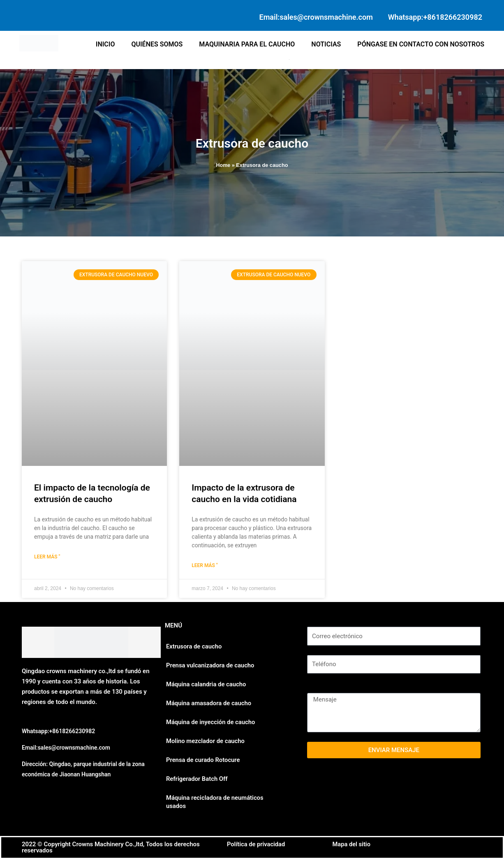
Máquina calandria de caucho (207, 684)
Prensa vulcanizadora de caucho (211, 665)
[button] (290, 59)
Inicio (105, 44)
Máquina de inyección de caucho (211, 722)
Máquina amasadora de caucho (209, 703)
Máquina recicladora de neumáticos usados (215, 802)
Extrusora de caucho (194, 646)
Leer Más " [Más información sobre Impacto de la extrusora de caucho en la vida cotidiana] (205, 565)
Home (223, 165)
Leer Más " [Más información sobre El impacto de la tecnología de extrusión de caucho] (47, 557)
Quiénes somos (157, 44)
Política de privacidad (257, 844)
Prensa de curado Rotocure (203, 760)
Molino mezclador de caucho (206, 741)
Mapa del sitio (352, 844)
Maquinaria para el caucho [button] (247, 44)
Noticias (326, 44)
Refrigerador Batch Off (197, 779)
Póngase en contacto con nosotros (421, 44)
